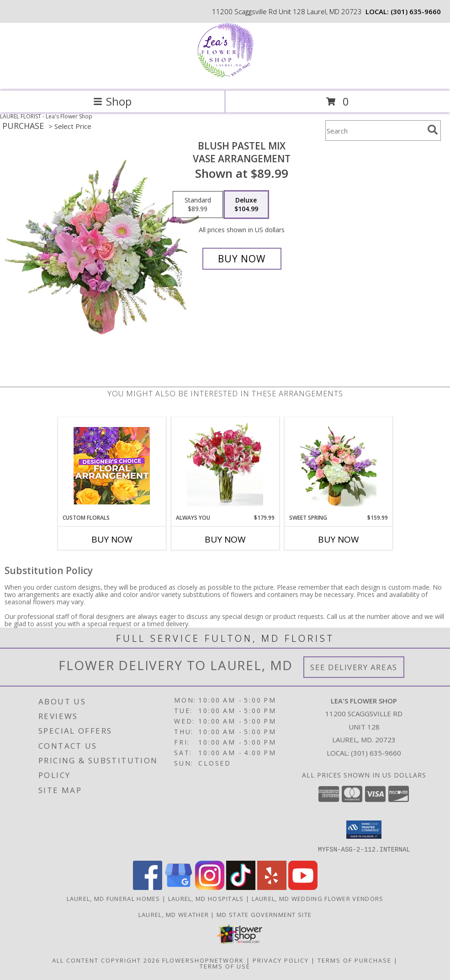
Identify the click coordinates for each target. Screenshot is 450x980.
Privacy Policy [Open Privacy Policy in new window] (281, 960)
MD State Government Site (264, 914)
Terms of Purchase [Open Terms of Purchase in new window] (355, 960)
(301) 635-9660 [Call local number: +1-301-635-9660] (416, 11)
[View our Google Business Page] (179, 887)
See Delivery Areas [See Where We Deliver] (354, 667)
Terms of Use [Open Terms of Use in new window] (225, 966)
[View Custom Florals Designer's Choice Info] (112, 466)
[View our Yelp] (272, 887)
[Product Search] (375, 130)
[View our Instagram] (210, 887)
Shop (112, 101)
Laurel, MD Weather (174, 914)
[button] (364, 830)
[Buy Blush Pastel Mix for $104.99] (242, 259)
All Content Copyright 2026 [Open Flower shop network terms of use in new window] (106, 960)
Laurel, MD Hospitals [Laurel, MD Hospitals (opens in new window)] (206, 898)
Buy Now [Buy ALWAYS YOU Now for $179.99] (225, 539)
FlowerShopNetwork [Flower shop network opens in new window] (203, 960)
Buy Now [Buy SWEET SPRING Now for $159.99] (339, 539)
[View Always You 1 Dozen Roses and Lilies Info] (225, 465)
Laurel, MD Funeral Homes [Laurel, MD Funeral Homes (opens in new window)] (114, 898)
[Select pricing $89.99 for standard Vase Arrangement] (198, 205)
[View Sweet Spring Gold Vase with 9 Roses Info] (338, 465)
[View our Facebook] (148, 887)
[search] (433, 130)
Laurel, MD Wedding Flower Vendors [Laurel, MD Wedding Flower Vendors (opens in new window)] (318, 898)
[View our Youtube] (303, 887)
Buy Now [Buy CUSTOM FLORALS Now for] (112, 539)
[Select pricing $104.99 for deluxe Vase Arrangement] (246, 205)
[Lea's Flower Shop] (225, 77)
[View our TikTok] (241, 887)
